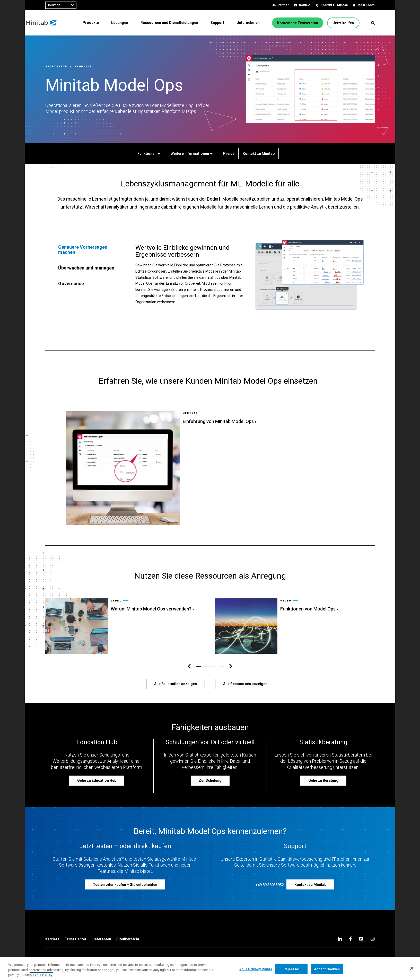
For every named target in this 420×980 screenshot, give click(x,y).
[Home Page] (61, 24)
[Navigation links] (189, 653)
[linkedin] (340, 925)
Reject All (291, 969)
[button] (373, 24)
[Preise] (228, 154)
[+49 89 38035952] (270, 872)
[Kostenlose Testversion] (298, 24)
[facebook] (350, 925)
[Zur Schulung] (210, 767)
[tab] (90, 250)
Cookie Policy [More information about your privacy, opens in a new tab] (41, 975)
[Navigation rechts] (231, 653)
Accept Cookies (327, 969)
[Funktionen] (148, 154)
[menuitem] (93, 23)
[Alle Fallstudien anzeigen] (176, 670)
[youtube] (361, 925)
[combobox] (61, 5)
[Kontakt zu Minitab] (259, 154)
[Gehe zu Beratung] (323, 767)
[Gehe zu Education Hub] (97, 767)
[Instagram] (373, 925)
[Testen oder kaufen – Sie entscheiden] (125, 871)
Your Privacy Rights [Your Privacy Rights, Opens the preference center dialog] (256, 969)
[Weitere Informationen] (191, 154)
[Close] (412, 968)
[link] (210, 461)
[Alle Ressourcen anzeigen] (245, 670)
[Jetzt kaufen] (344, 24)
